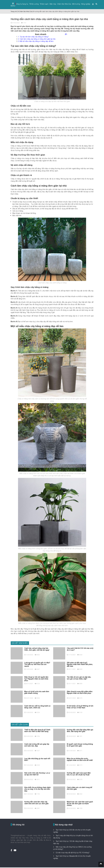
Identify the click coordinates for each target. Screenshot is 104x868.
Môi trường (76, 4)
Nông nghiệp (86, 4)
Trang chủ (14, 11)
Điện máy (53, 4)
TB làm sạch (44, 4)
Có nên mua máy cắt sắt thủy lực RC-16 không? (72, 853)
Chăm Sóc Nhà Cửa (64, 4)
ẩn (66, 34)
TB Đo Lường (34, 4)
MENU (13, 5)
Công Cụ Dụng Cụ (22, 4)
